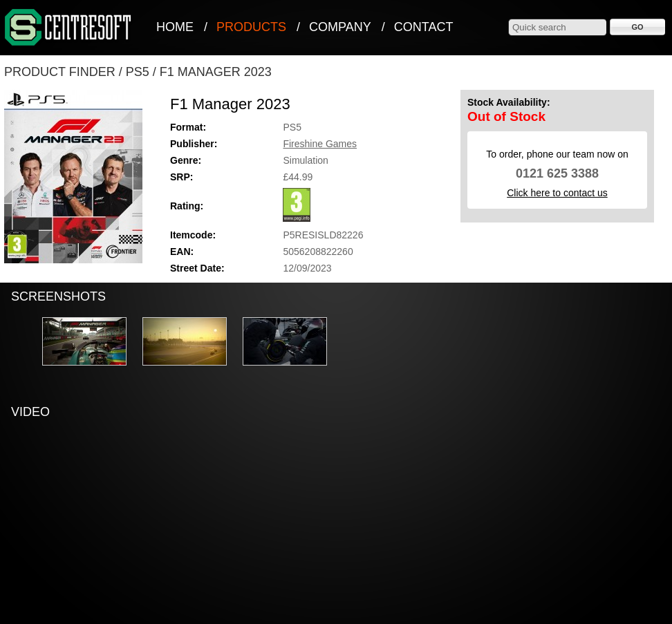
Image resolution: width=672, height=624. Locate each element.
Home (175, 27)
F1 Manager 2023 (216, 72)
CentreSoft (68, 28)
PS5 (138, 72)
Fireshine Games (320, 144)
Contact (424, 27)
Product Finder (60, 72)
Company (340, 27)
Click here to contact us (557, 193)
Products (251, 27)
